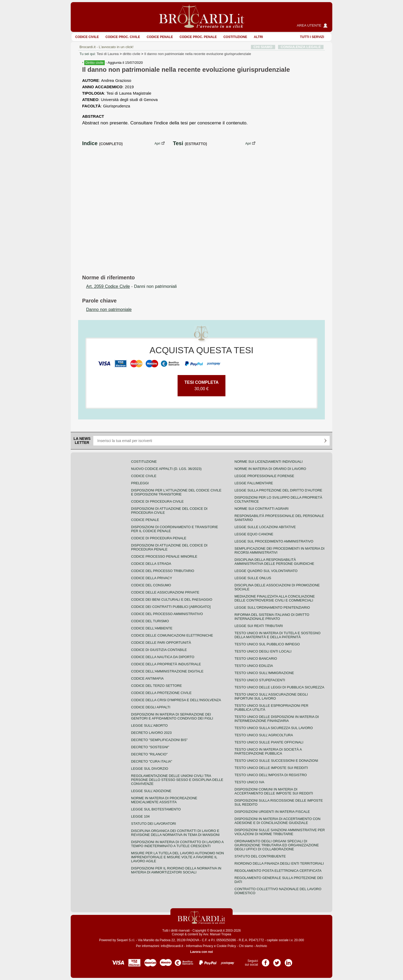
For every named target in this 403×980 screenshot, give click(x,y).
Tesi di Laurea (108, 54)
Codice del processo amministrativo (167, 614)
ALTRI (258, 37)
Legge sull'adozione (151, 791)
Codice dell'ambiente (152, 628)
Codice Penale (160, 37)
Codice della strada (151, 564)
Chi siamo (246, 946)
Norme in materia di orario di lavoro (270, 469)
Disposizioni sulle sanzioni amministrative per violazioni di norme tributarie (280, 832)
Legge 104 (140, 816)
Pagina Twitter (277, 961)
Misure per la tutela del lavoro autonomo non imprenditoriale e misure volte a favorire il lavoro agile (177, 857)
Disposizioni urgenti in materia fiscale (272, 812)
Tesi (178, 143)
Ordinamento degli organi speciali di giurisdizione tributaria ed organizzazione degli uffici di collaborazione (277, 845)
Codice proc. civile (123, 37)
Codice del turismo (150, 621)
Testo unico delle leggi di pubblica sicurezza (279, 687)
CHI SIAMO (263, 47)
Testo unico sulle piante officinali (269, 742)
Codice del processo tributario (163, 571)
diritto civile (132, 54)
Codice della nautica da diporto (163, 657)
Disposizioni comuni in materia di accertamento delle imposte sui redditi (274, 791)
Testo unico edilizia (254, 666)
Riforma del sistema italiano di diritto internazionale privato (272, 617)
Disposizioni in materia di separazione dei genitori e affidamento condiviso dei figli (172, 716)
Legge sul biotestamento (156, 809)
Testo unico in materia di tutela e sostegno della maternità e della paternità (278, 635)
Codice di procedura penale (159, 538)
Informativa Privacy (200, 946)
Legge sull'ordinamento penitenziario (272, 607)
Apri (157, 144)
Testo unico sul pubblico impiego (267, 644)
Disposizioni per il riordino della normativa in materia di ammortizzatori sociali (176, 870)
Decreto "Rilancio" (149, 754)
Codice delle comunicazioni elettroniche (172, 635)
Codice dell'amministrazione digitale (167, 671)
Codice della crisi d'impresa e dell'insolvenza (176, 700)
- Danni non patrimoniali (131, 286)
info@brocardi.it (172, 946)
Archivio (261, 946)
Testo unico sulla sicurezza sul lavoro (274, 728)
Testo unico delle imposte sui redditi (271, 768)
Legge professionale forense (264, 476)
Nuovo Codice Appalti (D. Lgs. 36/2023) (166, 469)
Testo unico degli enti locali (263, 651)
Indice (90, 143)
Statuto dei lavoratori (154, 824)
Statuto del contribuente (260, 856)
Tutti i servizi (312, 37)
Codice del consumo (151, 585)
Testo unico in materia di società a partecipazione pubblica (268, 751)
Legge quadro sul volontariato (266, 571)
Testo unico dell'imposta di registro (271, 775)
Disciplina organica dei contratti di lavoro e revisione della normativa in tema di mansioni (175, 833)
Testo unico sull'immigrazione (264, 673)
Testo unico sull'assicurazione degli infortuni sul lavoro (271, 696)
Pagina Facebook (266, 961)
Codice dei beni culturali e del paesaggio (172, 600)
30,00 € (202, 386)
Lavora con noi (201, 952)
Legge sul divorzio (150, 769)
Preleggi (140, 483)
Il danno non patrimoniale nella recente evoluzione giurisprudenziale (198, 54)
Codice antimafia (147, 678)
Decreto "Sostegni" (150, 747)
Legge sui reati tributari (259, 626)
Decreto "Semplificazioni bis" (159, 740)
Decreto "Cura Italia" (152, 761)
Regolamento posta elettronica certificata (278, 871)
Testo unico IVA (249, 782)
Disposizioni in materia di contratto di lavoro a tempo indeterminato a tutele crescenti (177, 844)
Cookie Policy (226, 946)
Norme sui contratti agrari (261, 509)
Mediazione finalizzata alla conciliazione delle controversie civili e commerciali (275, 598)
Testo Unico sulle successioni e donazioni (276, 761)
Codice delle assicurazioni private (165, 592)
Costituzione (235, 37)
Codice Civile (87, 37)
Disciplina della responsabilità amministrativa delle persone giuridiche (274, 562)
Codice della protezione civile (161, 693)
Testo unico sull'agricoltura (264, 735)
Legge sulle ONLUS (253, 578)
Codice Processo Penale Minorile (164, 556)
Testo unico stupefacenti (260, 680)
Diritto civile (94, 63)
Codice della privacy (152, 578)
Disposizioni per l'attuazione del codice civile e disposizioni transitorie (176, 492)
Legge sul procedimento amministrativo (274, 541)
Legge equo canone (254, 534)
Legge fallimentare (254, 483)
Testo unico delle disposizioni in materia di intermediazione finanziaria (277, 719)
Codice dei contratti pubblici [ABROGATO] (171, 607)
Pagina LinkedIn (288, 961)
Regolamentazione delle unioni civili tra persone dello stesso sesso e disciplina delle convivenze (177, 780)
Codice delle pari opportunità (161, 643)
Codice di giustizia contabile (159, 650)
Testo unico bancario (256, 659)
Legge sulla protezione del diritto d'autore (278, 490)
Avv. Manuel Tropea (217, 934)
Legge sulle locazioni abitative (265, 527)
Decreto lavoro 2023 (151, 733)
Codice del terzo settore (156, 686)
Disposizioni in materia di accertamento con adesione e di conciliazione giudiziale (277, 821)
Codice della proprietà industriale (166, 664)
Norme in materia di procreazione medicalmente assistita (164, 800)
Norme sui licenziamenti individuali (268, 462)
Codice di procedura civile (157, 501)
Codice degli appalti (151, 707)
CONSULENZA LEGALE (301, 47)
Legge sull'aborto (149, 725)
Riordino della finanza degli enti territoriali (279, 863)
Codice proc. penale (198, 37)
